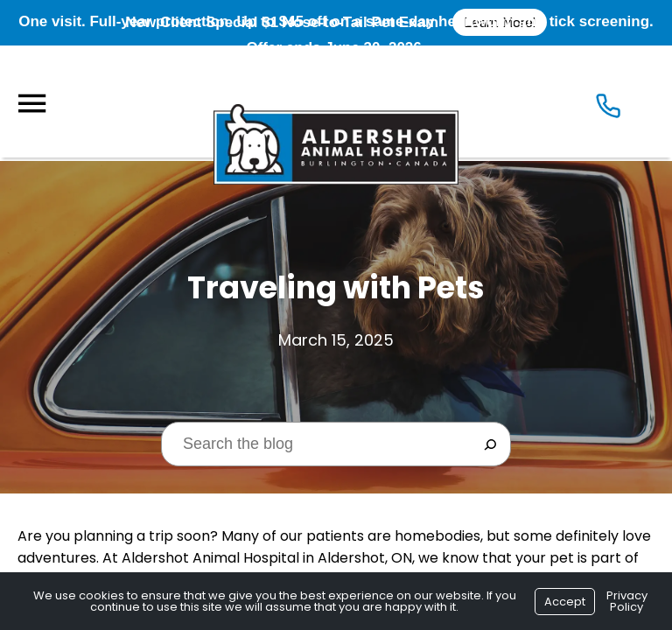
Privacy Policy (627, 601)
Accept (565, 602)
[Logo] (336, 101)
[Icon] (608, 106)
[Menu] (31, 104)
